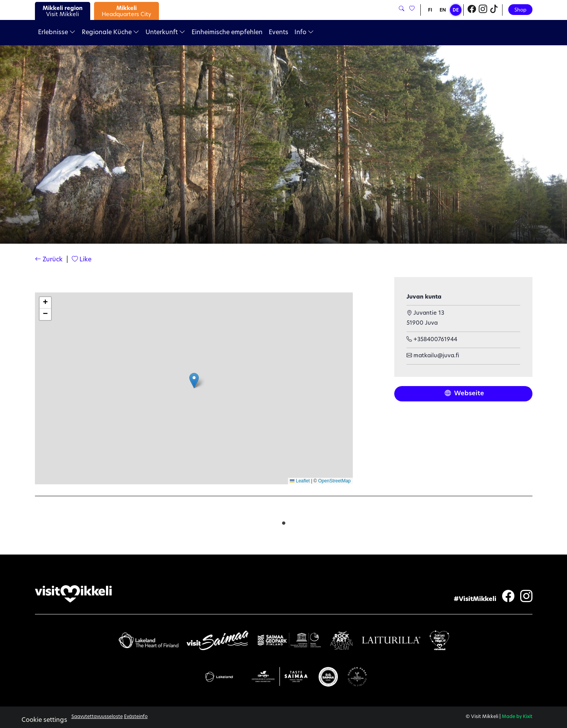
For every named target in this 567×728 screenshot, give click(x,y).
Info (304, 33)
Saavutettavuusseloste (97, 717)
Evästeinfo (136, 717)
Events (279, 33)
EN (443, 10)
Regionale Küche (111, 33)
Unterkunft (165, 33)
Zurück (49, 260)
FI (430, 10)
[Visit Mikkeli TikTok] (494, 10)
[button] (194, 381)
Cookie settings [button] (44, 720)
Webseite (464, 394)
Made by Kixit (517, 717)
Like (82, 260)
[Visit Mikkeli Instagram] (483, 10)
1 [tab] (284, 522)
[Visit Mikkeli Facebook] (472, 10)
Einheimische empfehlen (227, 33)
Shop (520, 10)
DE (456, 10)
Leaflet (300, 481)
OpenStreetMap (335, 481)
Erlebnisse (57, 33)
